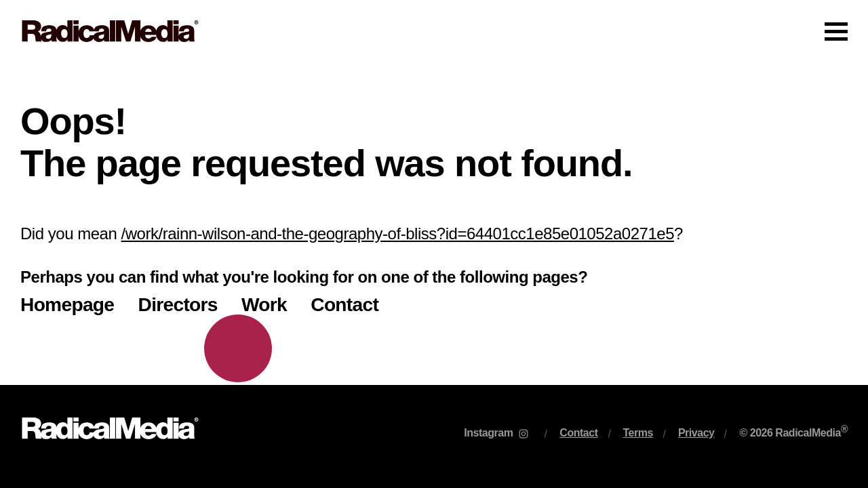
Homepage (67, 305)
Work (264, 305)
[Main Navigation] (434, 31)
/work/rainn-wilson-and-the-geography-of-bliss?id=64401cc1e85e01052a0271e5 (398, 233)
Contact (344, 305)
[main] (434, 224)
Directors (178, 305)
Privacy (696, 433)
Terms (638, 433)
